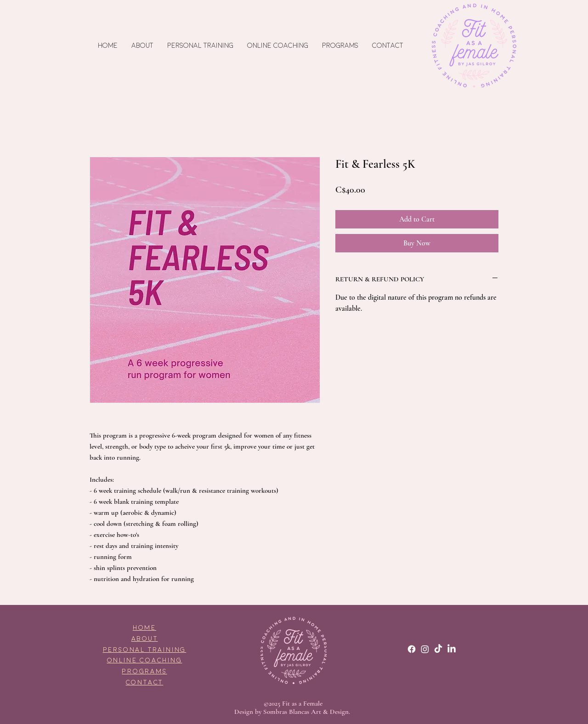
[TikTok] (438, 649)
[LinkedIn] (452, 649)
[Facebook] (412, 649)
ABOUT (145, 639)
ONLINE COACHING (145, 660)
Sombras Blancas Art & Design (306, 712)
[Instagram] (425, 649)
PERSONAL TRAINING (145, 650)
